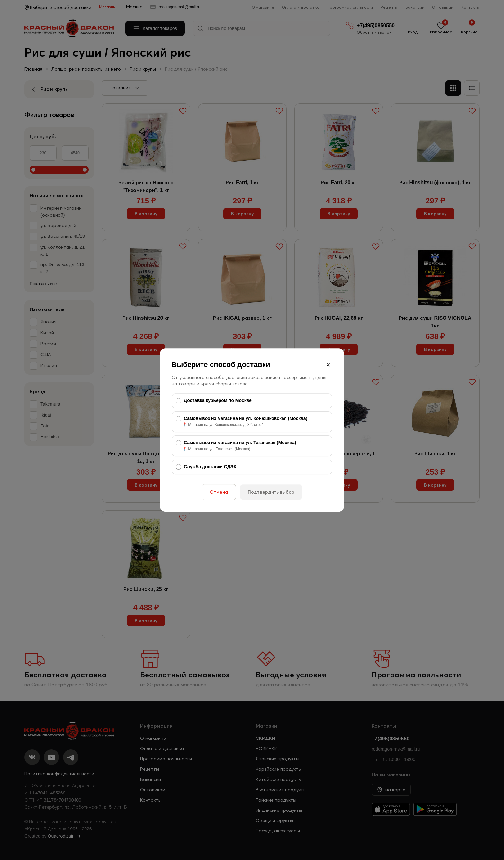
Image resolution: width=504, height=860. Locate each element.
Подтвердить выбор (271, 492)
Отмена (219, 492)
